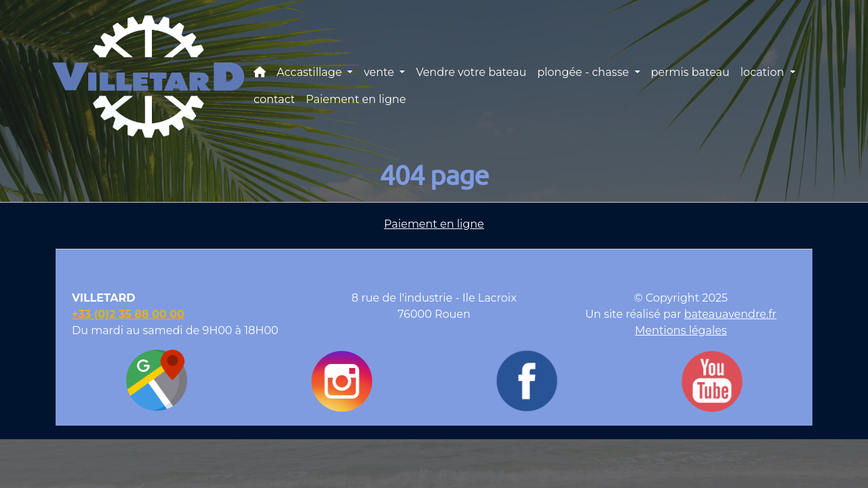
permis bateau (690, 72)
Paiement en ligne (356, 99)
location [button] (764, 72)
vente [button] (380, 72)
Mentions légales (681, 330)
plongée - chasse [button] (584, 72)
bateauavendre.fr (730, 314)
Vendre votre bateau (471, 72)
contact (274, 99)
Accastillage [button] (311, 72)
